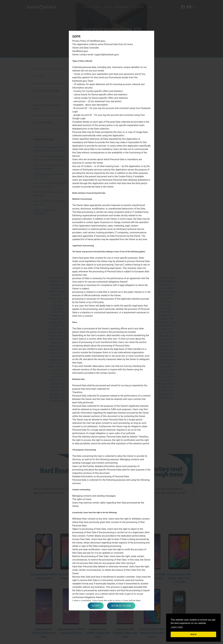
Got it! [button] (193, 634)
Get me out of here (121, 606)
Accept (96, 606)
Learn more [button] (177, 627)
